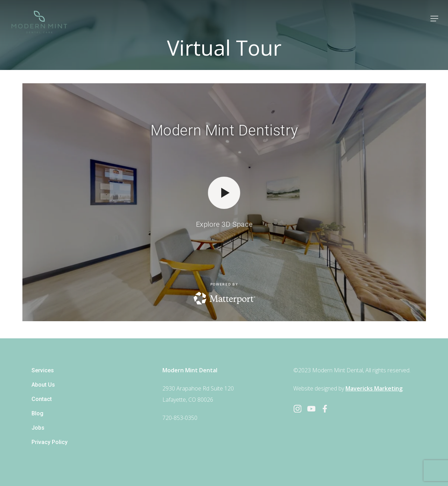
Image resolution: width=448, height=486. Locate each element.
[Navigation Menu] (434, 19)
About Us (43, 385)
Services (43, 370)
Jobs (38, 428)
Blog (37, 413)
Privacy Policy (50, 442)
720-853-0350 (180, 418)
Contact (42, 399)
